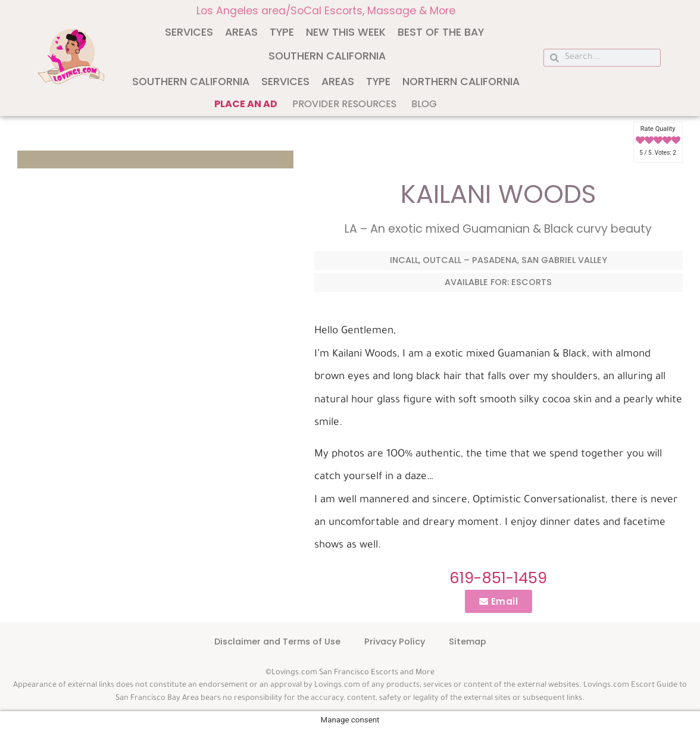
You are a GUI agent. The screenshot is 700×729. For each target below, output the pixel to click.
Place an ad (246, 104)
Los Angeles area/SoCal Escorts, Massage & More (326, 11)
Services (189, 32)
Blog (424, 104)
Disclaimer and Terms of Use (277, 642)
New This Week (346, 32)
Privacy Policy (395, 642)
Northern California (461, 82)
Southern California (327, 56)
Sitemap (468, 642)
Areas (241, 32)
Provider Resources (344, 104)
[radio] (640, 141)
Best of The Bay (441, 32)
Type (282, 32)
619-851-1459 (498, 578)
